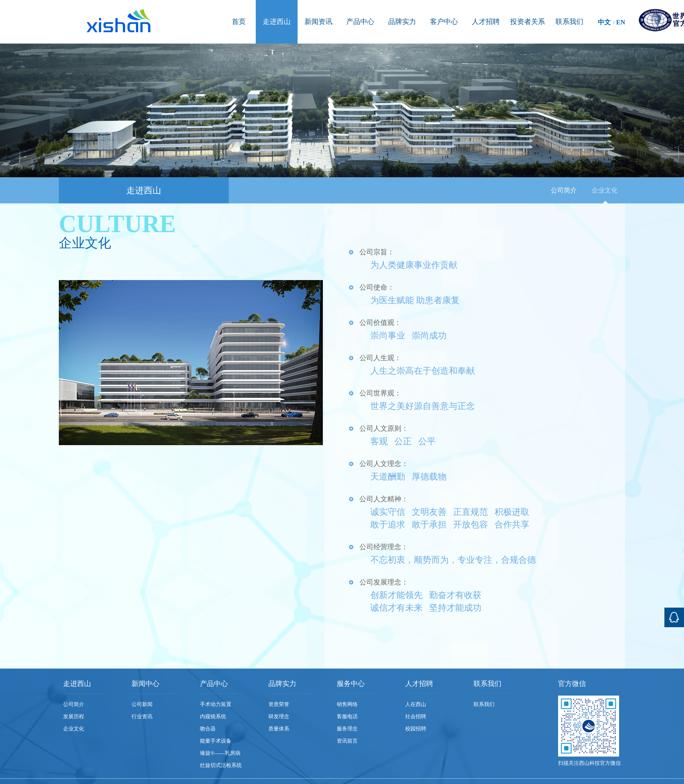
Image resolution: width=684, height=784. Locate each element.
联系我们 (484, 704)
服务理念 (347, 729)
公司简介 (564, 190)
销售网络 (347, 704)
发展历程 (74, 716)
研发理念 (279, 716)
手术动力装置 (216, 704)
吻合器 (208, 729)
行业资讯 (142, 716)
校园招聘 (416, 729)
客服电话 (347, 716)
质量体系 (279, 729)
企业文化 (605, 190)
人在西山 (416, 704)
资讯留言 (347, 741)
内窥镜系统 (213, 716)
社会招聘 (416, 716)
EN (621, 22)
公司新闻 (142, 704)
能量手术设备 (216, 741)
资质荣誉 (279, 704)
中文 (604, 22)
